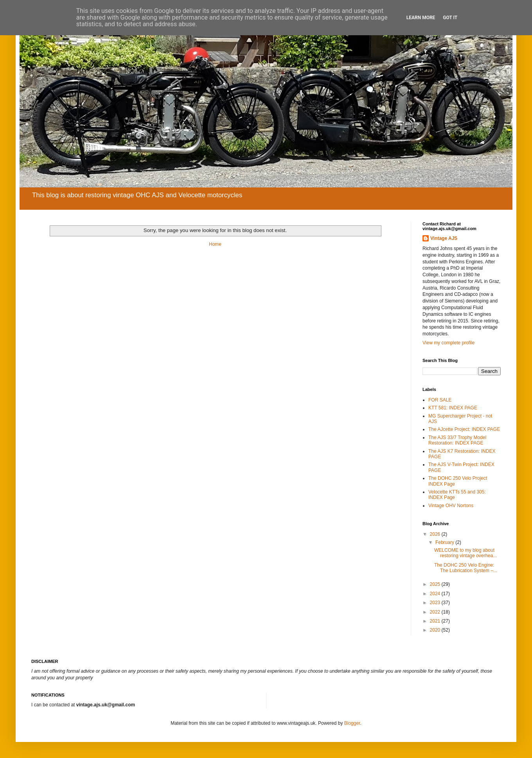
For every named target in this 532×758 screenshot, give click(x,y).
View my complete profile (448, 343)
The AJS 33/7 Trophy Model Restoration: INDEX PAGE (457, 440)
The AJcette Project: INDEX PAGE (464, 429)
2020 (436, 630)
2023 (436, 603)
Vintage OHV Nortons (451, 506)
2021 (436, 621)
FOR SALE (440, 400)
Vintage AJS (444, 238)
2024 (436, 594)
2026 (436, 534)
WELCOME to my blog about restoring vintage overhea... (465, 553)
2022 (436, 612)
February (445, 542)
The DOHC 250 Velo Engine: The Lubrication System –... (466, 568)
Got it (450, 18)
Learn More (421, 18)
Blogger (352, 723)
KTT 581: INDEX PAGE (453, 408)
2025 (436, 584)
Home (215, 244)
